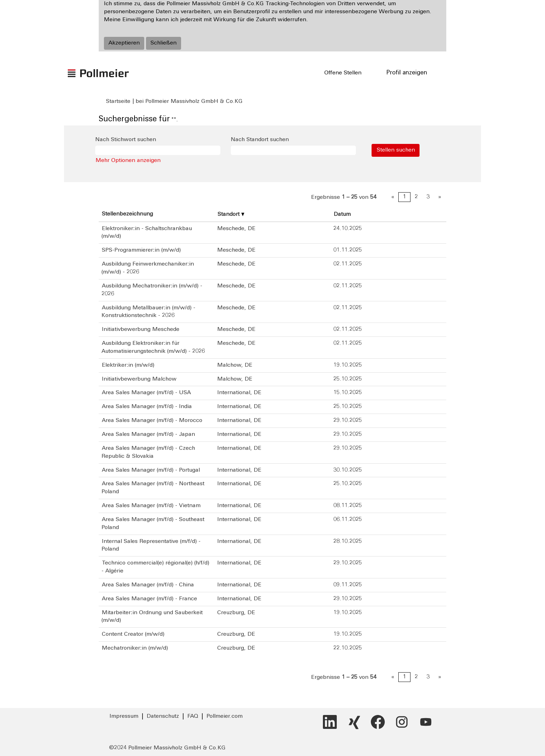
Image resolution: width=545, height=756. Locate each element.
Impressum (124, 716)
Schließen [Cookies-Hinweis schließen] (164, 43)
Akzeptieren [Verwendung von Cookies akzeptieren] (124, 43)
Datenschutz (163, 716)
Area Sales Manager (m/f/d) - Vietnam (151, 506)
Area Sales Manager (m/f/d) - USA (146, 393)
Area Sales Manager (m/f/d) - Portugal (151, 470)
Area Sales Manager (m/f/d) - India (147, 407)
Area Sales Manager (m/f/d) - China (148, 585)
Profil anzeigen (407, 73)
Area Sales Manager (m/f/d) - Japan (148, 434)
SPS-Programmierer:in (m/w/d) (141, 250)
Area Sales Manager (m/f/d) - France (149, 599)
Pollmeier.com (225, 716)
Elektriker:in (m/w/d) (128, 365)
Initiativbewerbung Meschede (141, 330)
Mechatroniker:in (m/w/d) (135, 648)
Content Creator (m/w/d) (133, 634)
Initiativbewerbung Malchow (139, 379)
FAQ (193, 716)
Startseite (118, 101)
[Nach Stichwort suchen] (158, 150)
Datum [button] (342, 214)
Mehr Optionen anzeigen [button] (128, 161)
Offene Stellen (343, 73)
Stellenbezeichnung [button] (127, 214)
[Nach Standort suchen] (293, 150)
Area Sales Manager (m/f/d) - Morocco (152, 421)
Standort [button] (231, 214)
